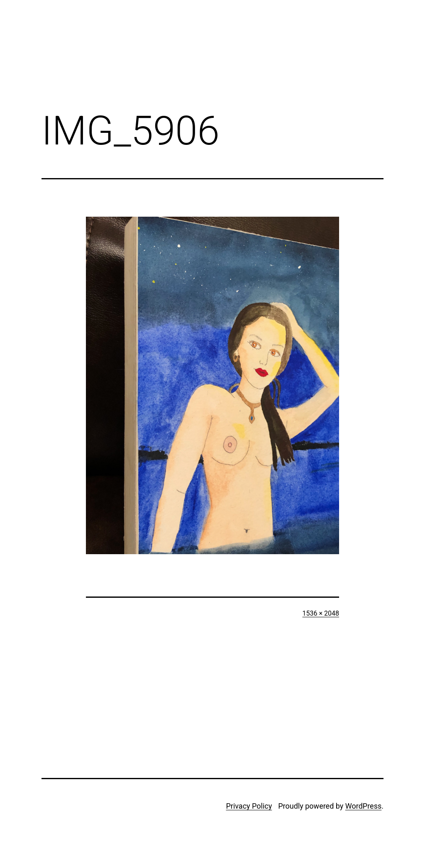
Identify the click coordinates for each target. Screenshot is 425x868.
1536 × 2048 (321, 613)
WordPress (363, 806)
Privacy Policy (249, 806)
